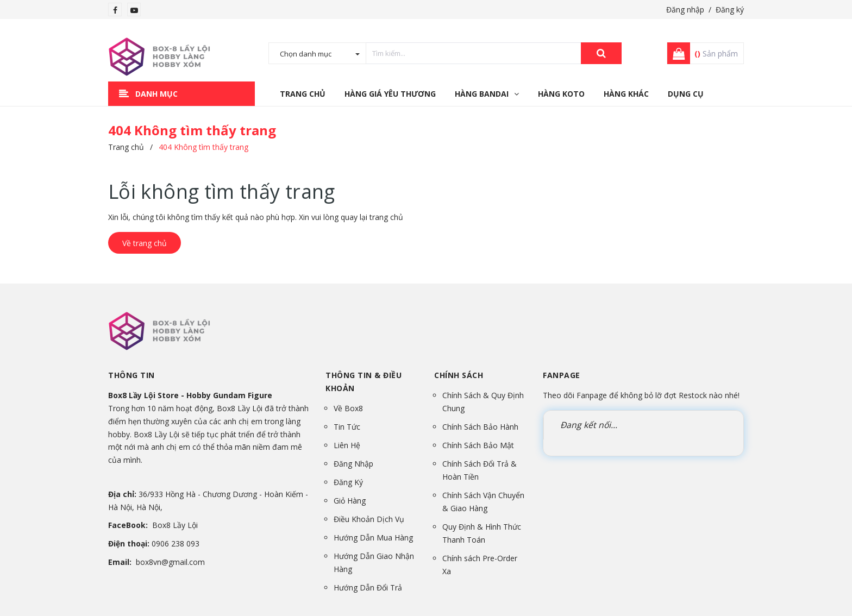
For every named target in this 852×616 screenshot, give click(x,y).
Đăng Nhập (353, 464)
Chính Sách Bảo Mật (478, 445)
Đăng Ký (348, 482)
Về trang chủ (145, 243)
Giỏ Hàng (350, 501)
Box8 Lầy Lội (175, 525)
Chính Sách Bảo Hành (480, 427)
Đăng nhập (685, 10)
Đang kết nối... (589, 425)
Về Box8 (348, 408)
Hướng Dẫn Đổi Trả (368, 587)
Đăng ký (730, 10)
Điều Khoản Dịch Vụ (369, 519)
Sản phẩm (716, 54)
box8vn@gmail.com (170, 562)
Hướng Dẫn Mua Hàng (373, 538)
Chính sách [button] (459, 375)
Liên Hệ (347, 445)
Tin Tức (347, 427)
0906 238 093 (176, 543)
